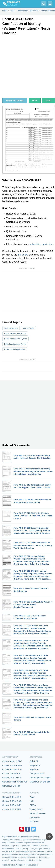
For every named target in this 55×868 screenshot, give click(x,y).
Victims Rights (28, 328)
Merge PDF (35, 765)
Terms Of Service (38, 813)
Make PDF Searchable (40, 782)
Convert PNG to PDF (12, 769)
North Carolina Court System (15, 339)
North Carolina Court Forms (15, 334)
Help (32, 801)
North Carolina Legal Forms (15, 344)
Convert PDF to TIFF (12, 809)
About (32, 797)
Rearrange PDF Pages (40, 778)
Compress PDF (37, 774)
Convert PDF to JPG (12, 797)
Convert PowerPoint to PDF (15, 782)
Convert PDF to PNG (12, 801)
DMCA (33, 805)
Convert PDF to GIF (11, 805)
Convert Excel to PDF (12, 765)
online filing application (41, 244)
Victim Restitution (11, 328)
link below (23, 255)
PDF (35, 101)
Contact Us (35, 817)
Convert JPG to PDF (12, 786)
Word (48, 101)
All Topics (34, 822)
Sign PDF (34, 769)
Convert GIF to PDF (11, 774)
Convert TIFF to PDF (12, 778)
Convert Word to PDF (12, 761)
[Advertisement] (27, 67)
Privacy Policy (36, 809)
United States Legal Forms (15, 349)
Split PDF (34, 761)
